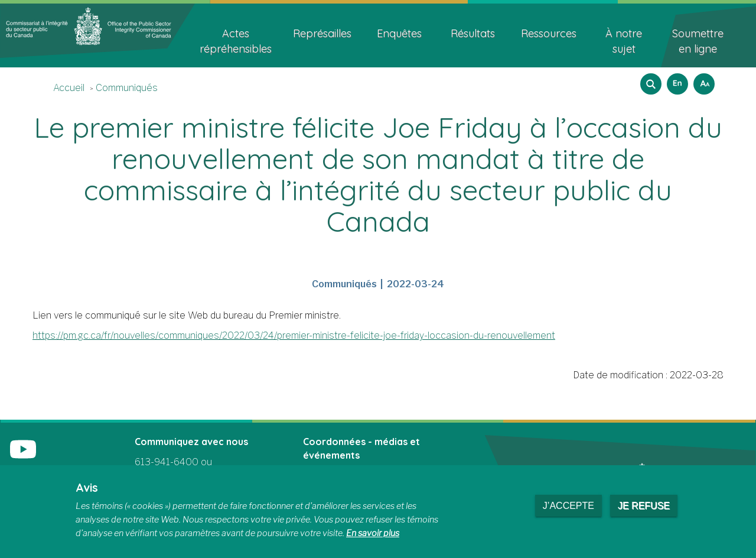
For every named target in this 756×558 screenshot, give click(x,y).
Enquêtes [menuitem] (399, 33)
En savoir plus (373, 533)
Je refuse (644, 506)
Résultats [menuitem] (473, 33)
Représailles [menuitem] (322, 33)
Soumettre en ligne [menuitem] (698, 41)
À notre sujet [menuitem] (624, 41)
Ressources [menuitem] (549, 33)
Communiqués (127, 88)
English (676, 80)
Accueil (69, 88)
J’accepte (568, 506)
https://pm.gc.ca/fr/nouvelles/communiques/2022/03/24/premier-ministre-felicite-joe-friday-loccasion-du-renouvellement (294, 335)
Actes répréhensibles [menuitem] (236, 41)
